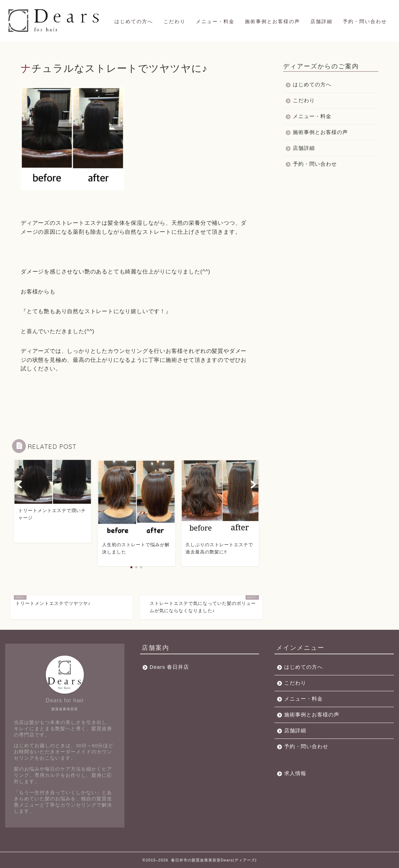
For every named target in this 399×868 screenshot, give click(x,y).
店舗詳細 (321, 21)
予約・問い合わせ (365, 21)
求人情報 (295, 773)
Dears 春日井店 (169, 667)
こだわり (174, 21)
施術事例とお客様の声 (272, 21)
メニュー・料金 (215, 21)
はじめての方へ (134, 21)
